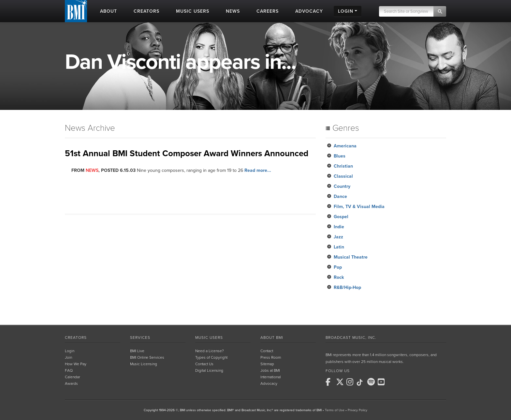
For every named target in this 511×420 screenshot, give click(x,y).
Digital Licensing (209, 370)
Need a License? (210, 351)
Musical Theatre (351, 257)
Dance (340, 196)
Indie (339, 227)
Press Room (271, 357)
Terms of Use (335, 410)
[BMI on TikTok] (361, 382)
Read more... (258, 170)
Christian (343, 166)
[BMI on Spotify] (372, 382)
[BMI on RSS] (393, 382)
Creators (76, 337)
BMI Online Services (147, 357)
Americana (345, 146)
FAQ (69, 370)
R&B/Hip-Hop (347, 287)
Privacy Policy (358, 410)
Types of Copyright (211, 357)
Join (68, 357)
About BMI (272, 337)
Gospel (341, 217)
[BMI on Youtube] (382, 382)
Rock (339, 277)
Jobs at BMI (270, 370)
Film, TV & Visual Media (359, 207)
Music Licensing (144, 364)
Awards (71, 383)
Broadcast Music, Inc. (351, 337)
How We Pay (76, 364)
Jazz (338, 237)
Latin (339, 247)
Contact (267, 351)
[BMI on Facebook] (330, 382)
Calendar (73, 377)
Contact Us (204, 364)
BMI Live (137, 351)
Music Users (209, 337)
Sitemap (267, 364)
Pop (338, 267)
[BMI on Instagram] (351, 382)
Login (70, 351)
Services (140, 337)
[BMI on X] (341, 382)
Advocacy (269, 383)
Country (342, 186)
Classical (343, 176)
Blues (340, 156)
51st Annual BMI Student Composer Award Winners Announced (187, 153)
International (271, 377)
